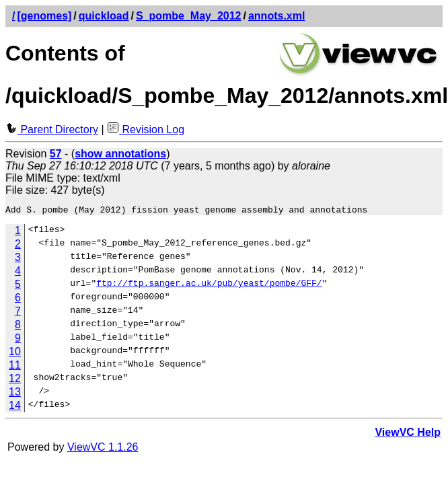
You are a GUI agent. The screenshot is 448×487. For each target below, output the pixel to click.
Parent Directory (52, 129)
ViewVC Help (408, 434)
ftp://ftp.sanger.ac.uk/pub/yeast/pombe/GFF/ (209, 287)
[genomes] (44, 16)
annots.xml (276, 16)
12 (15, 380)
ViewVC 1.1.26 (103, 449)
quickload (104, 16)
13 (15, 394)
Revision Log (146, 129)
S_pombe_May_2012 (189, 16)
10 (15, 353)
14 (15, 407)
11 (15, 367)
